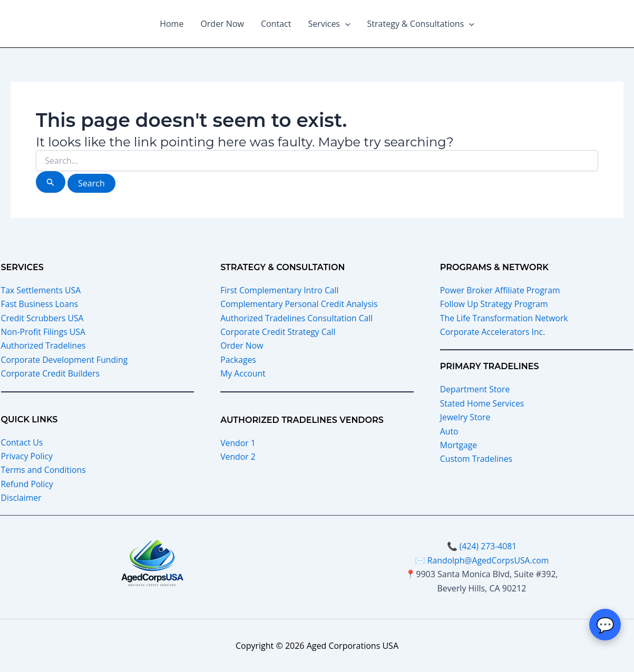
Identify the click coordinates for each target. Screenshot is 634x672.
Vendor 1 (238, 442)
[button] (345, 24)
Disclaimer (22, 498)
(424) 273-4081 (488, 546)
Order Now (222, 24)
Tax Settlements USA (42, 290)
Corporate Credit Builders (51, 373)
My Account (243, 373)
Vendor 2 (238, 457)
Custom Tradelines (477, 459)
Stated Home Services (483, 403)
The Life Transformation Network (505, 318)
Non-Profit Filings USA (44, 332)
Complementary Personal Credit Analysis (300, 304)
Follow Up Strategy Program (495, 304)
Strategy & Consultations (421, 24)
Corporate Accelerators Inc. (494, 332)
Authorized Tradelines (44, 345)
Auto (449, 431)
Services (329, 24)
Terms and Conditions (44, 470)
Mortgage (459, 445)
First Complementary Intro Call (280, 290)
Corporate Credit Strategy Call (279, 332)
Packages (238, 360)
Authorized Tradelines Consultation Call (298, 318)
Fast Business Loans (40, 304)
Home (172, 24)
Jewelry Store (466, 417)
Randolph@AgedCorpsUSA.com (488, 560)
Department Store (476, 389)
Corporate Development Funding (66, 360)
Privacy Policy (27, 456)
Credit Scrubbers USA (43, 318)
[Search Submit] (51, 182)
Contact (276, 24)
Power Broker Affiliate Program (501, 290)
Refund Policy (28, 484)
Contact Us (22, 442)
